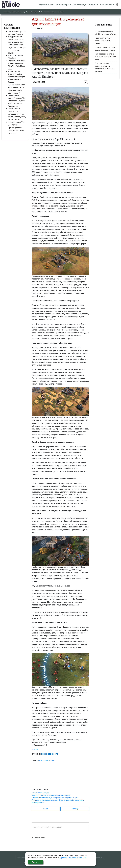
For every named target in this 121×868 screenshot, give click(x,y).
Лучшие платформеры (40, 793)
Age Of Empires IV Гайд (46, 761)
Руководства (46, 5)
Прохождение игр (19, 12)
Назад (46, 809)
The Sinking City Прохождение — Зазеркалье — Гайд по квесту (16, 128)
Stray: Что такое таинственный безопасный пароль (51, 795)
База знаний (106, 5)
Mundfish (12, 58)
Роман (35, 749)
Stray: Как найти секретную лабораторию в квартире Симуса (55, 798)
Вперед (75, 809)
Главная (7, 12)
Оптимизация (80, 5)
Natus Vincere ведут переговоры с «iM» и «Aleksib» (103, 41)
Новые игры (63, 5)
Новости (93, 5)
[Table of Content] (86, 82)
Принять (35, 862)
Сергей (11, 61)
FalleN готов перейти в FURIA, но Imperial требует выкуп (106, 57)
